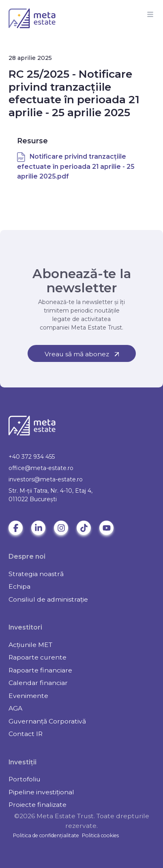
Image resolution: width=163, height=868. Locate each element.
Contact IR (26, 734)
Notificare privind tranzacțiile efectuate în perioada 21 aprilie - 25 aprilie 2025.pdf (76, 167)
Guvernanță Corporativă (47, 721)
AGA (15, 708)
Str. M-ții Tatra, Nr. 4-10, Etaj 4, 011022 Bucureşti (50, 495)
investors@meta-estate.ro (46, 479)
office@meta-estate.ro (41, 468)
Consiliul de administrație (48, 599)
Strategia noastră (36, 574)
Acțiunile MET (30, 645)
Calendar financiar (38, 683)
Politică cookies (100, 835)
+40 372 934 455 (32, 457)
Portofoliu (25, 779)
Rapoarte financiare (40, 670)
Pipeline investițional (41, 792)
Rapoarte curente (38, 657)
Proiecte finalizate (38, 805)
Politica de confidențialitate (46, 835)
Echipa (19, 586)
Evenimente (28, 696)
